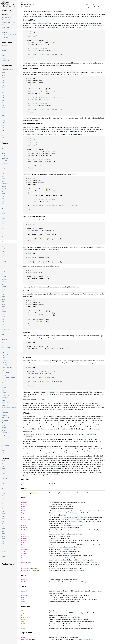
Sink (23, 543)
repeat (23, 619)
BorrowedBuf (25, 568)
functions (41, 336)
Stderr (23, 547)
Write (23, 602)
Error (23, 517)
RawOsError (25, 639)
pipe (23, 615)
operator (45, 247)
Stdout (23, 556)
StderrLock (25, 549)
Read (23, 597)
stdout (23, 628)
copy (23, 611)
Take (23, 560)
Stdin (23, 551)
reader (65, 617)
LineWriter (25, 530)
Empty (23, 513)
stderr (23, 624)
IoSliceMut (25, 528)
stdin (23, 626)
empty (23, 613)
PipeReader (25, 536)
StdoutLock (25, 558)
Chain (23, 509)
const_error (25, 493)
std (8, 3)
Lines (23, 534)
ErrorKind (24, 580)
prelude (24, 484)
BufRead (24, 591)
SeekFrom (24, 582)
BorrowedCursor (26, 571)
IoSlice (23, 526)
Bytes (23, 506)
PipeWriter (25, 538)
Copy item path (33, 5)
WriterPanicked (26, 562)
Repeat (24, 541)
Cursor (23, 511)
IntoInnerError (26, 519)
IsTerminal (25, 595)
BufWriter (24, 504)
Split (23, 545)
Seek (23, 600)
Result (23, 637)
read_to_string (26, 617)
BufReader (25, 502)
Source (31, 7)
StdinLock (24, 554)
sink (23, 622)
